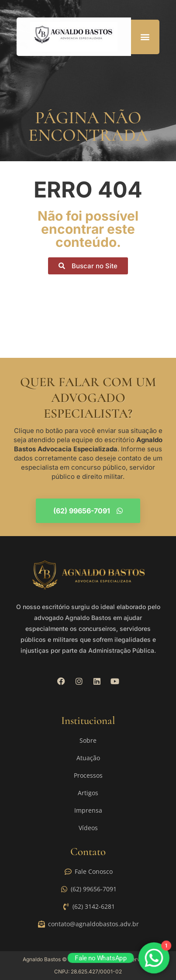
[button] (145, 37)
